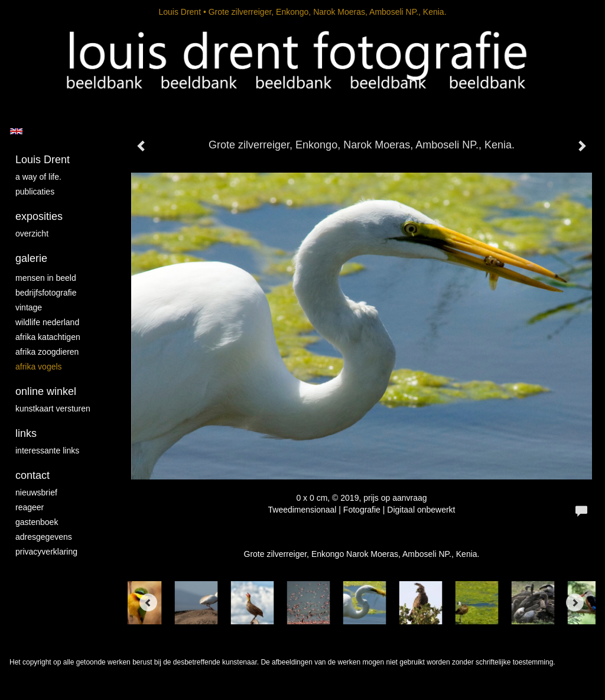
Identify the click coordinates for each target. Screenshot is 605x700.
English (16, 131)
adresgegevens (44, 537)
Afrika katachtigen (48, 337)
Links (26, 433)
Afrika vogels (39, 367)
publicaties (35, 192)
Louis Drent (180, 12)
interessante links (47, 451)
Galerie (31, 258)
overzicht (32, 234)
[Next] (575, 602)
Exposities (39, 216)
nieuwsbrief (36, 492)
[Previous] (148, 602)
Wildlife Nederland (47, 322)
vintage (29, 307)
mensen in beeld (46, 278)
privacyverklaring (46, 552)
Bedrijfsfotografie (46, 293)
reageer (30, 507)
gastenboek (37, 522)
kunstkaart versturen (53, 409)
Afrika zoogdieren (47, 352)
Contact (32, 475)
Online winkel (46, 391)
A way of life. (38, 177)
